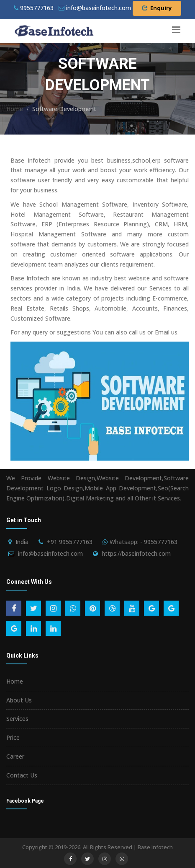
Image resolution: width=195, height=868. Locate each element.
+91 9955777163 (70, 542)
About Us (19, 700)
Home (15, 109)
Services (17, 719)
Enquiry (157, 8)
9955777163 (34, 8)
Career (15, 756)
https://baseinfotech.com (136, 553)
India (22, 542)
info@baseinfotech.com (50, 553)
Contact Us (22, 775)
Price (13, 737)
